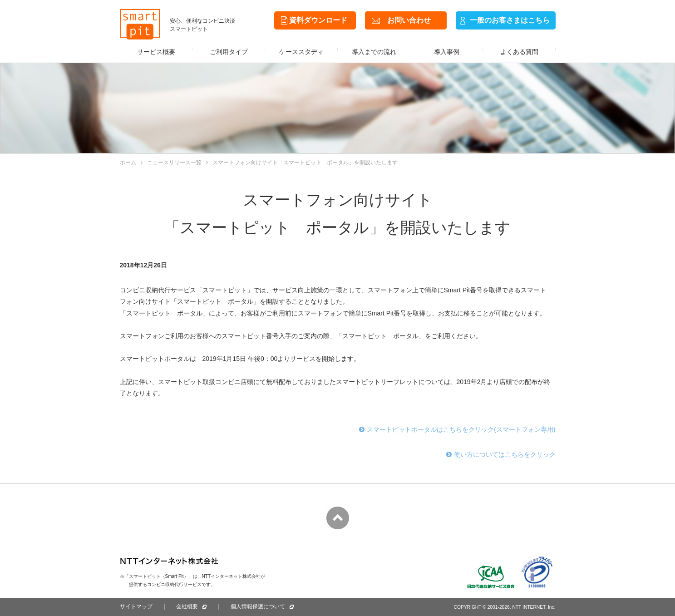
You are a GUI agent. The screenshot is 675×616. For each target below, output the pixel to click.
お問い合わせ (409, 20)
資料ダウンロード (318, 20)
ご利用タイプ (229, 52)
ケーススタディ (301, 52)
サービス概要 (156, 52)
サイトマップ (136, 606)
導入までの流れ (374, 52)
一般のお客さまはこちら (510, 20)
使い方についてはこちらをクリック (501, 454)
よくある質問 (519, 52)
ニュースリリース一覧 (171, 163)
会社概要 (187, 606)
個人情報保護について (258, 606)
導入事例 (447, 52)
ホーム (128, 163)
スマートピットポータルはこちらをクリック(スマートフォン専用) (457, 429)
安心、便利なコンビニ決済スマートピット (202, 25)
